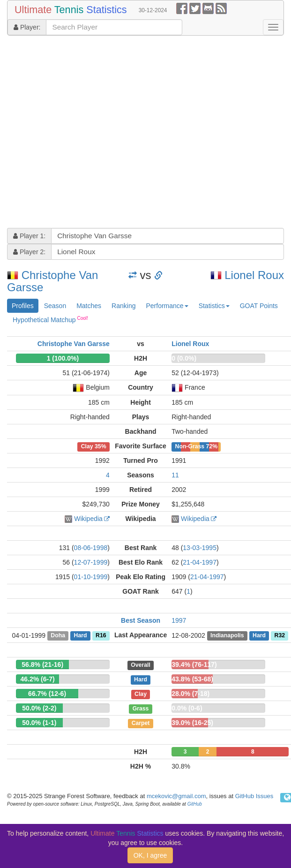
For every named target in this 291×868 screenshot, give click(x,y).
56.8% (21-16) (42, 664)
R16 (101, 635)
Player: (27, 27)
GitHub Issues (254, 796)
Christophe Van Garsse (52, 281)
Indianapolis (227, 635)
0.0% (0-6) (187, 708)
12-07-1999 (91, 562)
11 (175, 475)
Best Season (141, 620)
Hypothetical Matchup (50, 319)
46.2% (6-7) (38, 679)
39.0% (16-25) (192, 723)
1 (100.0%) (63, 358)
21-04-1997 (200, 562)
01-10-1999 (91, 577)
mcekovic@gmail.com (176, 796)
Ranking (123, 306)
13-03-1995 (200, 548)
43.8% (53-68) (192, 679)
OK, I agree (150, 855)
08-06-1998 (91, 548)
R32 (280, 635)
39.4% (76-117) (194, 664)
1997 (179, 620)
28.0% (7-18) (190, 694)
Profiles (23, 306)
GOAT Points (259, 306)
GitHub (195, 804)
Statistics (214, 306)
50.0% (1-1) (39, 723)
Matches (89, 306)
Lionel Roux (254, 275)
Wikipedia (88, 519)
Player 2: (29, 252)
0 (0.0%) (184, 358)
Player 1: (29, 236)
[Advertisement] (88, 133)
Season (55, 306)
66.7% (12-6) (47, 694)
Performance (167, 306)
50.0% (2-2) (39, 708)
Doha (58, 635)
